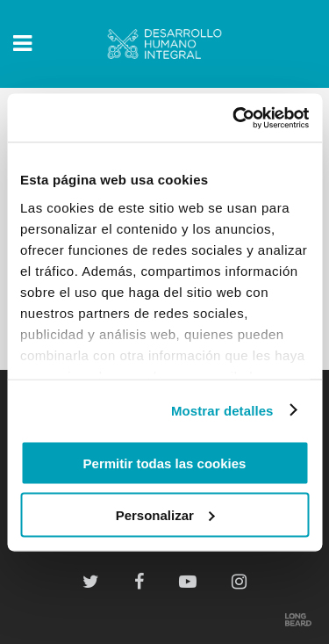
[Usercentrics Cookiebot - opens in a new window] (234, 118)
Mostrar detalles (222, 410)
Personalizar (165, 514)
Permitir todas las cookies (165, 463)
